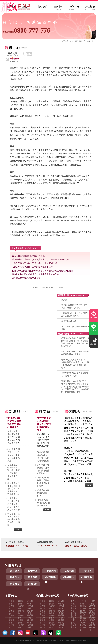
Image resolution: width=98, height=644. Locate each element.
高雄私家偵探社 (83, 623)
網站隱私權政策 (80, 641)
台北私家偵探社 (92, 604)
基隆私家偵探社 (74, 608)
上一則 (36, 288)
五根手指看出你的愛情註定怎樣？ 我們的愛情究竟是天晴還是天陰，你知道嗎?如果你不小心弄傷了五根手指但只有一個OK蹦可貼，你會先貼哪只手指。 (75, 387)
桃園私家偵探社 (83, 608)
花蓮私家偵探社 (83, 627)
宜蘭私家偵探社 (74, 627)
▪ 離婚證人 (14, 577)
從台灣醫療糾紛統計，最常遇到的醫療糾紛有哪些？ (14, 423)
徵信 (50, 641)
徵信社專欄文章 (49, 288)
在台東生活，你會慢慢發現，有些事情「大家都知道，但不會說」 (14, 472)
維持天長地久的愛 (69, 321)
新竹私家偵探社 (92, 608)
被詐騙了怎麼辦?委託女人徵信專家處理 (44, 503)
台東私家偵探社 (92, 627)
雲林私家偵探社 (74, 618)
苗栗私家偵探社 (74, 613)
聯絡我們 (94, 344)
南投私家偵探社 (83, 618)
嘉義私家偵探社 (92, 618)
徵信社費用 (70, 641)
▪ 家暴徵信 (14, 584)
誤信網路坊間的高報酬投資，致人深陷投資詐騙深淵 (43, 457)
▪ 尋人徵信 (32, 577)
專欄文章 (90, 41)
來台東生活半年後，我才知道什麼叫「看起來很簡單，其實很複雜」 (14, 489)
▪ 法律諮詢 (68, 571)
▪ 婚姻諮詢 (50, 571)
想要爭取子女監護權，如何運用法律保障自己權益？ (43, 469)
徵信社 (72, 41)
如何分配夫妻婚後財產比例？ (43, 493)
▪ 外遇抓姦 (86, 571)
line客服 (94, 331)
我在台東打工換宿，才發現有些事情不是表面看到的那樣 (14, 519)
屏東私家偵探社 (92, 623)
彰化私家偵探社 (92, 613)
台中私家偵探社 (83, 613)
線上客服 (94, 318)
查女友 (64, 300)
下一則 (62, 288)
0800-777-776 (26, 30)
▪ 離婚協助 (68, 577)
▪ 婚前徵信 (14, 571)
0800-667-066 (76, 546)
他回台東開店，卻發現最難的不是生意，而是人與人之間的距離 (14, 504)
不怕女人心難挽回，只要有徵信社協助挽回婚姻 (43, 482)
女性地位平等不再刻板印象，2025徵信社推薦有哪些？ (44, 424)
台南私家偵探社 (74, 623)
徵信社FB (62, 641)
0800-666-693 (46, 546)
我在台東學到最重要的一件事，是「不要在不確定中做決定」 (14, 455)
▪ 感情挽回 (32, 571)
